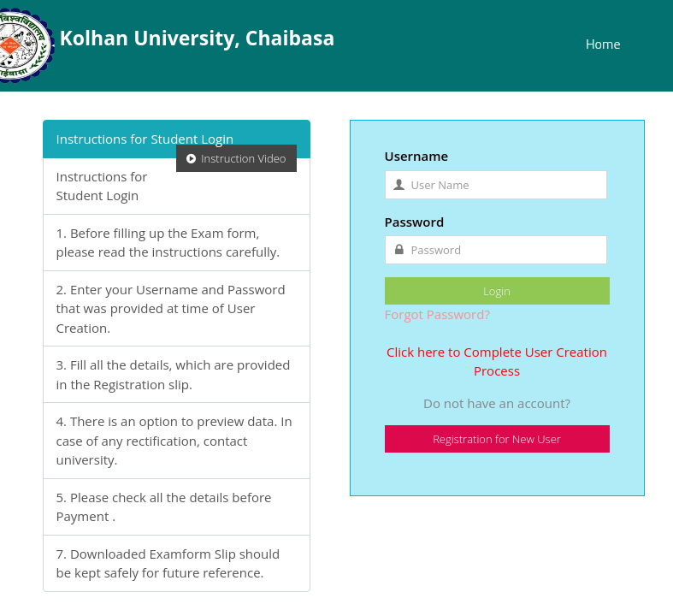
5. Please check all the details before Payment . (164, 507)
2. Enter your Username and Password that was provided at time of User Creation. (171, 308)
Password (415, 222)
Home (603, 44)
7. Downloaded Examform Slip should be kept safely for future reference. (168, 563)
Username (417, 156)
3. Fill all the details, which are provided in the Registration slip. (174, 374)
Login (497, 291)
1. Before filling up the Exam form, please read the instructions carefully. (168, 243)
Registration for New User (497, 439)
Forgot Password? (437, 314)
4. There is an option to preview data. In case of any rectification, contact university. (174, 440)
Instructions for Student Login (177, 144)
